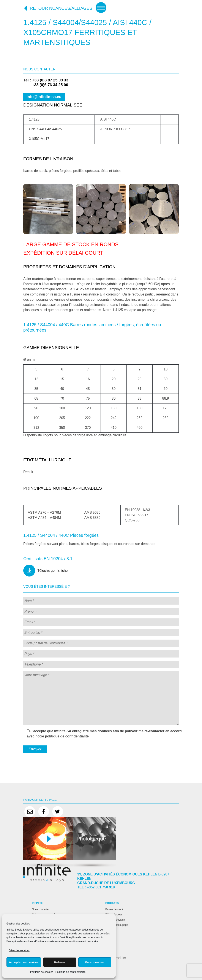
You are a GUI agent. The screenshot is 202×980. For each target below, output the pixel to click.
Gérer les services (19, 950)
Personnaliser (95, 962)
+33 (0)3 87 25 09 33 (50, 80)
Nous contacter (41, 909)
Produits (112, 903)
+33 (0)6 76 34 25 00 (46, 85)
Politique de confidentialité (70, 972)
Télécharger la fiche (53, 571)
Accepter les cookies (24, 962)
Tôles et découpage (117, 925)
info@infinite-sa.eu (44, 97)
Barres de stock (114, 909)
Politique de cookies (42, 972)
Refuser (60, 962)
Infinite (37, 903)
